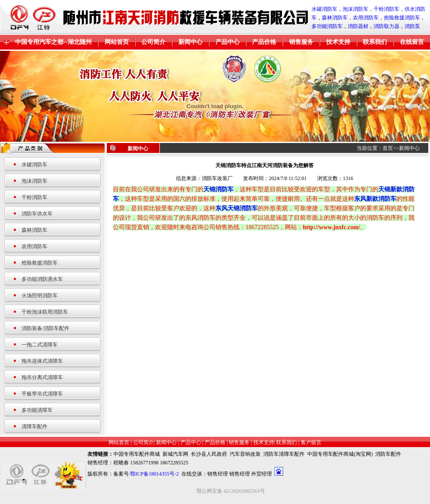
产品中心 (227, 42)
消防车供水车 (37, 214)
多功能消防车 (327, 26)
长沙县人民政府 (209, 454)
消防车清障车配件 (284, 454)
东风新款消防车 (375, 199)
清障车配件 (34, 426)
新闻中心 (190, 42)
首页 (388, 148)
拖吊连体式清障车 (42, 361)
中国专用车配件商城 (137, 454)
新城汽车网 (175, 454)
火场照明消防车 (40, 296)
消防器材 (358, 26)
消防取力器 (386, 26)
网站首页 (117, 42)
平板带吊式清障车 (42, 394)
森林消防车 (335, 18)
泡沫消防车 (355, 9)
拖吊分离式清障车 (42, 377)
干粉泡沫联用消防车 (45, 312)
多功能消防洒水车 (42, 279)
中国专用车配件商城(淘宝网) (340, 454)
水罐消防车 (324, 9)
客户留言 (311, 442)
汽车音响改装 (245, 454)
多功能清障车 (37, 410)
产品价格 (264, 42)
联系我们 (375, 42)
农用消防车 (366, 18)
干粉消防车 (386, 9)
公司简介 (153, 42)
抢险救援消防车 (402, 18)
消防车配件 (388, 454)
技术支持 (338, 42)
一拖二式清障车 (40, 345)
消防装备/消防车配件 (45, 328)
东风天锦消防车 (237, 208)
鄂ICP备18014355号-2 (154, 474)
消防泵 (412, 26)
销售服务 (301, 42)
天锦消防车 (218, 189)
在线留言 (412, 42)
